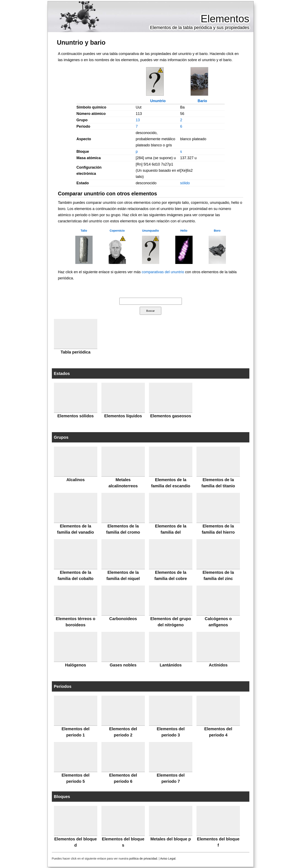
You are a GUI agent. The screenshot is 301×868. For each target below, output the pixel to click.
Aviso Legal (168, 859)
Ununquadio (151, 231)
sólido (185, 183)
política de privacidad (143, 859)
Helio (184, 231)
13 (138, 120)
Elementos (225, 19)
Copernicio (117, 231)
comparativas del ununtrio (163, 272)
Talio (84, 231)
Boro (217, 231)
